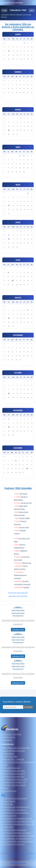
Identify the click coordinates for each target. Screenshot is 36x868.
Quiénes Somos (8, 737)
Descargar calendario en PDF (14, 779)
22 (9, 130)
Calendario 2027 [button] (18, 683)
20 (13, 281)
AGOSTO (18, 298)
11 (9, 51)
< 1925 (4, 10)
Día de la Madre (8, 801)
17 (9, 205)
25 (27, 469)
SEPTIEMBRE (18, 335)
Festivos (5, 788)
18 (9, 393)
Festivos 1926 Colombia (18, 488)
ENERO (18, 34)
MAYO (18, 185)
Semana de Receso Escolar (13, 751)
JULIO (18, 260)
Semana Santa (8, 753)
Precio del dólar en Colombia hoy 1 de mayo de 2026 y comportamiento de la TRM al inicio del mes (17, 841)
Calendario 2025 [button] (18, 656)
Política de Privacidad (11, 768)
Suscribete (28, 707)
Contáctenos (7, 740)
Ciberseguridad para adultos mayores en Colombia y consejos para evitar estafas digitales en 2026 (17, 833)
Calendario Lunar (9, 791)
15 (9, 427)
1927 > (32, 10)
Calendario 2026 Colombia (18, 863)
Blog (3, 795)
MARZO (18, 110)
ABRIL (18, 147)
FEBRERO (18, 72)
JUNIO (18, 222)
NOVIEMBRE (18, 410)
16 (9, 318)
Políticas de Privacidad (11, 734)
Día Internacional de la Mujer (14, 798)
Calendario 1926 (18, 10)
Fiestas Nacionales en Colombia (15, 748)
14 (9, 239)
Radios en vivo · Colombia (13, 759)
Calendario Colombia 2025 (13, 771)
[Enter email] (13, 707)
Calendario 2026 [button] (18, 630)
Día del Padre (7, 804)
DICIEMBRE (18, 448)
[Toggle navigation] (33, 3)
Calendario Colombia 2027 (13, 776)
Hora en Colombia (9, 756)
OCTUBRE (18, 373)
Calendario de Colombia (12, 3)
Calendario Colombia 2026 (13, 774)
